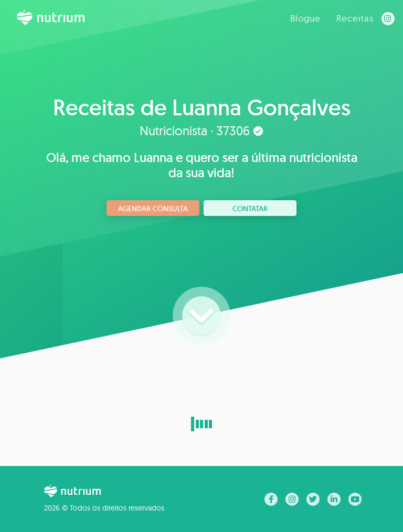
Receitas (355, 18)
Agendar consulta (153, 209)
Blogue (305, 18)
